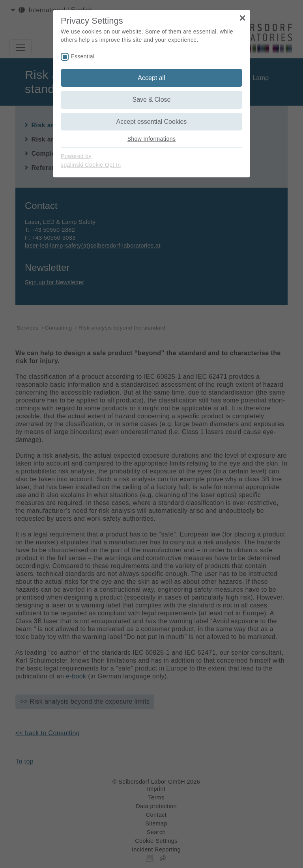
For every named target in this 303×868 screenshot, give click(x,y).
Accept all (151, 78)
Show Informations (152, 139)
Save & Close (152, 100)
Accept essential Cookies (152, 122)
